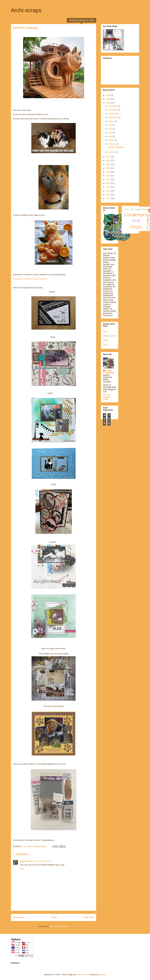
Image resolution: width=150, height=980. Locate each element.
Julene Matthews (110, 372)
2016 (108, 183)
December (113, 106)
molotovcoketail (82, 975)
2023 (108, 157)
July (110, 125)
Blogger (103, 975)
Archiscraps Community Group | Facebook (30, 279)
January (112, 152)
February (112, 144)
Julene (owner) (109, 336)
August (111, 121)
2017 (108, 179)
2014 (108, 191)
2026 (108, 95)
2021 (108, 164)
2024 (108, 103)
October (112, 114)
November (113, 110)
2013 (108, 195)
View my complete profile (107, 397)
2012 (108, 198)
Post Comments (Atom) (59, 926)
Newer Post (19, 917)
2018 (108, 176)
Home (54, 917)
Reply (22, 868)
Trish (105, 345)
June (111, 129)
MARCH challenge (116, 147)
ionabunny (24, 861)
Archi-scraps (26, 10)
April (110, 136)
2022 (108, 160)
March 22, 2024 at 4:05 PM (40, 861)
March (111, 140)
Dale (105, 331)
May (110, 133)
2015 (108, 187)
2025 (108, 99)
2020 (108, 168)
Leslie (106, 340)
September (113, 117)
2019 (108, 172)
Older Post (89, 917)
